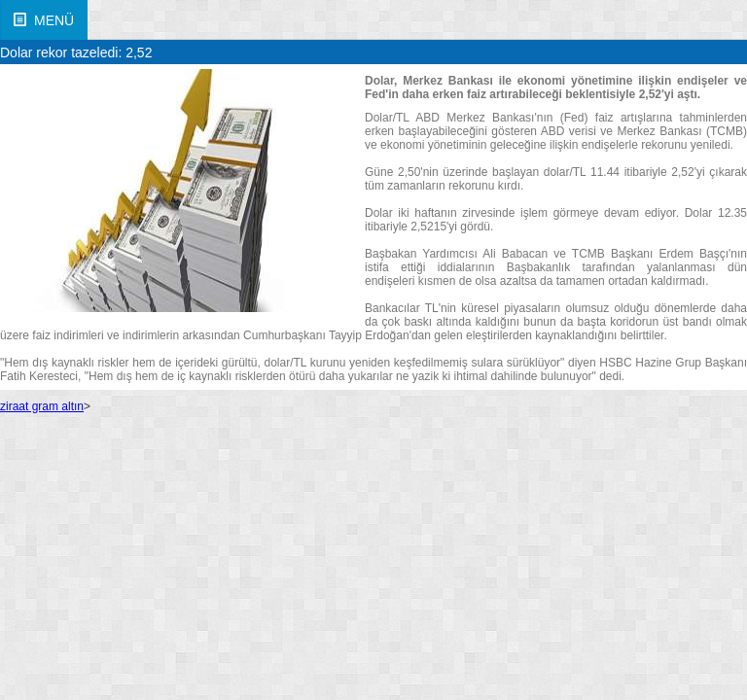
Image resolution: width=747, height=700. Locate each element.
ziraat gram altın (42, 406)
